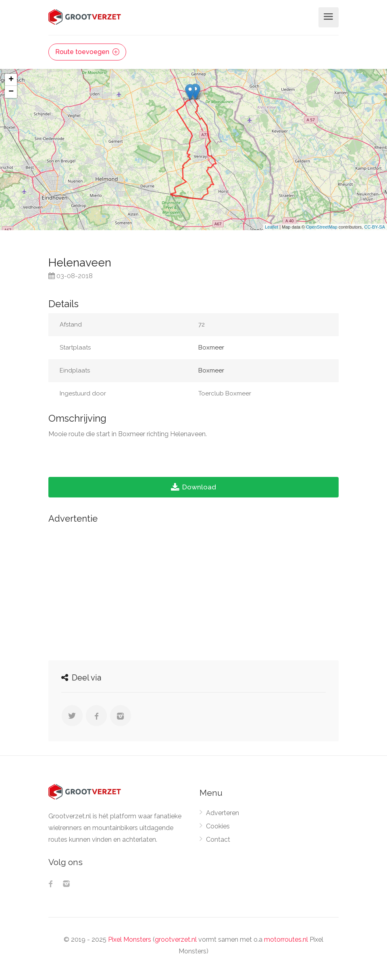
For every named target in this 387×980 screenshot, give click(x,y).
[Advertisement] (193, 590)
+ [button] (11, 80)
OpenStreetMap (322, 227)
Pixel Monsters (130, 939)
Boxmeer (211, 347)
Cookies (218, 826)
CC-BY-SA (375, 227)
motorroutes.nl (286, 939)
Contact (218, 840)
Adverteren (223, 813)
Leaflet (272, 227)
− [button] (11, 92)
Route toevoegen (87, 52)
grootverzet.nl (176, 939)
